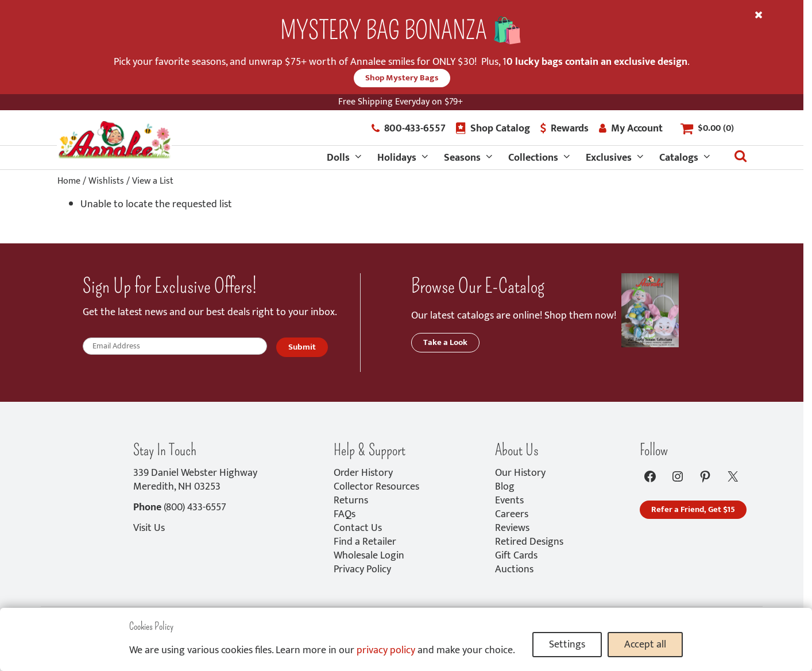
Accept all (645, 645)
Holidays (397, 158)
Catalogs (679, 158)
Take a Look (445, 342)
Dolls (338, 158)
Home (69, 181)
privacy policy (386, 650)
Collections (533, 158)
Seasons (462, 158)
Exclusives (609, 158)
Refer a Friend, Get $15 (693, 509)
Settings (567, 645)
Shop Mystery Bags (402, 78)
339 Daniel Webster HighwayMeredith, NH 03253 (195, 480)
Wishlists (106, 181)
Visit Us (149, 528)
